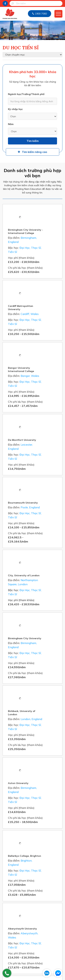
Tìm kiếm (33, 141)
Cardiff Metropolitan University (37, 265)
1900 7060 (41, 14)
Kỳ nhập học (15, 109)
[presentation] (34, 882)
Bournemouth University (39, 395)
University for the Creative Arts (40, 746)
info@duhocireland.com (34, 964)
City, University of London (40, 447)
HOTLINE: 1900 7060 (33, 905)
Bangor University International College (37, 305)
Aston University (34, 590)
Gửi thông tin (33, 896)
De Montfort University (38, 354)
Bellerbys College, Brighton (41, 641)
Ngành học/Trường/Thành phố (26, 94)
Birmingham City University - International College (42, 210)
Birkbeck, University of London (38, 541)
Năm (11, 124)
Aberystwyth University (39, 693)
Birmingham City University (41, 488)
